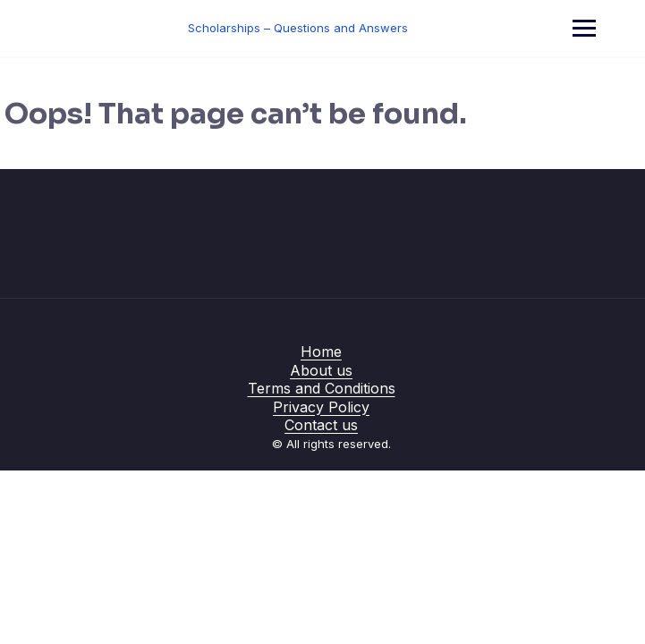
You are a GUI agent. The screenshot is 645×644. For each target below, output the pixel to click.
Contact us (321, 425)
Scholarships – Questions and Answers (298, 28)
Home (321, 352)
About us (321, 370)
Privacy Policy (321, 407)
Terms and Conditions (322, 388)
